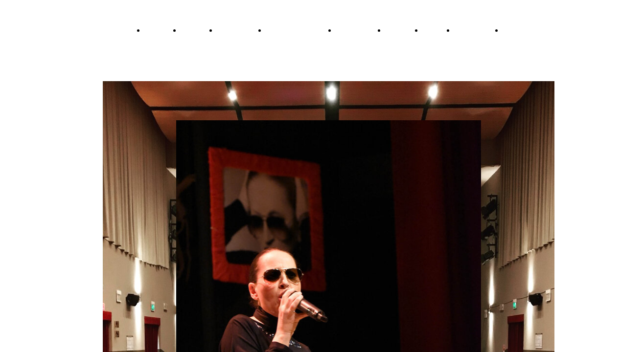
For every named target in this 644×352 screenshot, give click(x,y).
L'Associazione (475, 30)
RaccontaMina (238, 30)
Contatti (435, 30)
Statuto (514, 30)
